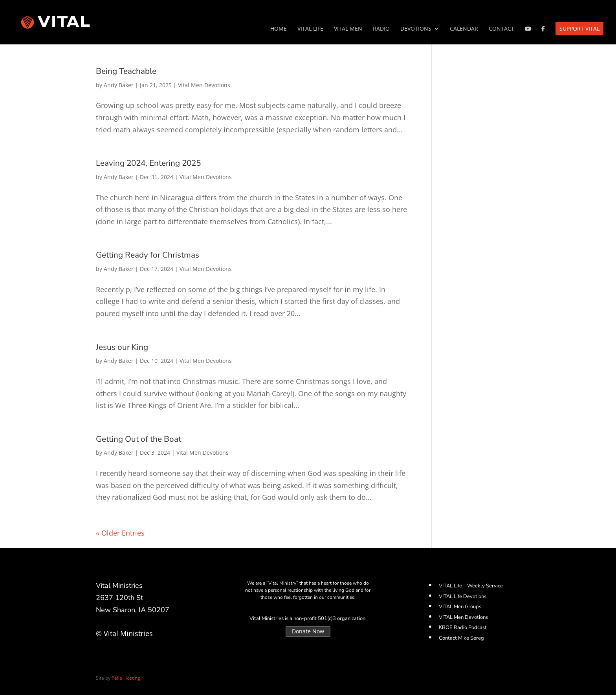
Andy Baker (119, 85)
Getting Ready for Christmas (148, 255)
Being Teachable (126, 71)
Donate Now (308, 631)
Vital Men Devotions (204, 85)
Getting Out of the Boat (138, 439)
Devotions (416, 29)
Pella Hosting (126, 678)
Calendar (464, 29)
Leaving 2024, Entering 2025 (148, 163)
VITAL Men (348, 29)
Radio (381, 29)
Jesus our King (122, 347)
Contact (501, 29)
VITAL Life (310, 29)
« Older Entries (120, 533)
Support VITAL (579, 28)
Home (279, 29)
